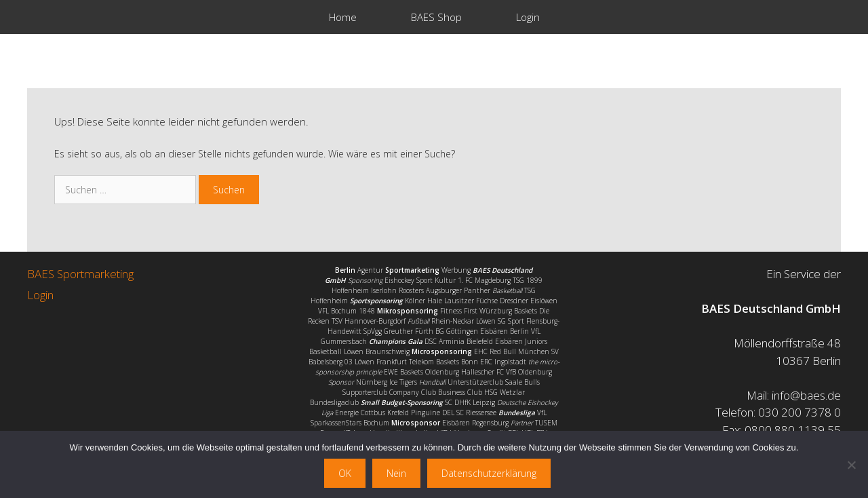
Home (343, 17)
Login (528, 17)
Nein (396, 473)
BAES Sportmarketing (80, 274)
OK (345, 473)
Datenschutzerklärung (489, 473)
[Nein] (851, 465)
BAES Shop (436, 17)
